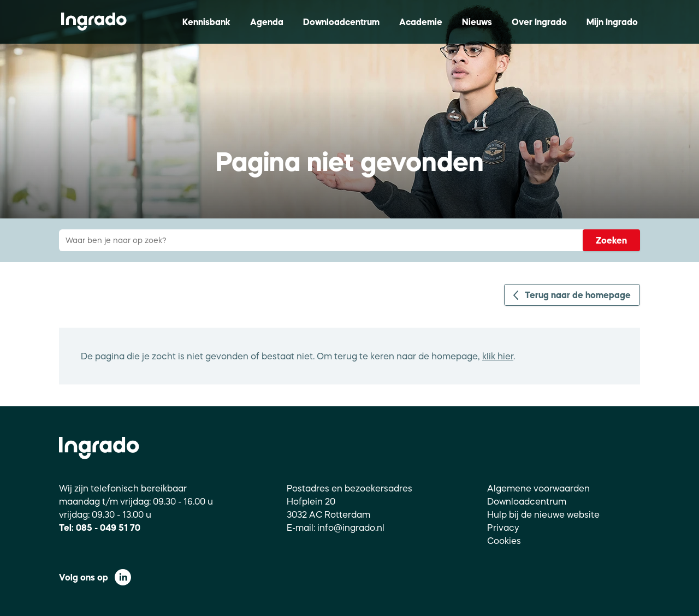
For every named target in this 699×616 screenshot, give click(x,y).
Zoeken (611, 240)
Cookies (504, 541)
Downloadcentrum (341, 22)
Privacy (503, 528)
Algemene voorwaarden (538, 488)
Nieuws (477, 22)
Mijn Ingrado (612, 22)
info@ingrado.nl (351, 528)
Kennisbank (206, 22)
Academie (421, 22)
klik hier (498, 356)
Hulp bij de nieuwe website (543, 514)
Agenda (267, 22)
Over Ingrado (539, 22)
